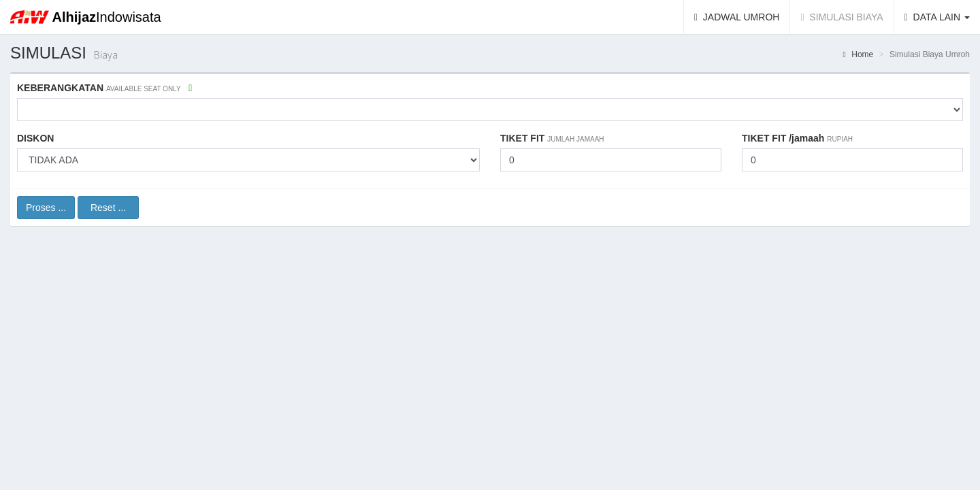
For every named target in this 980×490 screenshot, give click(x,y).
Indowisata (107, 17)
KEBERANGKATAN (104, 88)
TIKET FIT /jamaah (797, 138)
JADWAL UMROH (742, 16)
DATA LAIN (937, 17)
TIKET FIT (552, 138)
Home (859, 54)
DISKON (35, 138)
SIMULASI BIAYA (847, 16)
